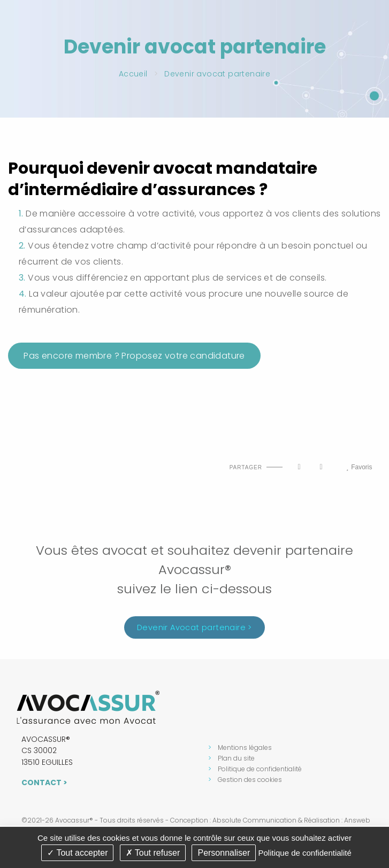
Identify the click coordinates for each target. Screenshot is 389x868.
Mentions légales (245, 747)
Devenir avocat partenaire (217, 74)
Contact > (44, 782)
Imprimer (44, 458)
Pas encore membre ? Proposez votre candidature (134, 356)
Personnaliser (224, 853)
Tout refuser (153, 853)
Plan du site (236, 758)
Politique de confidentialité (260, 769)
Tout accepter (77, 853)
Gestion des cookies (250, 780)
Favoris (359, 467)
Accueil (133, 74)
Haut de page (20, 458)
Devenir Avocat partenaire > (194, 630)
